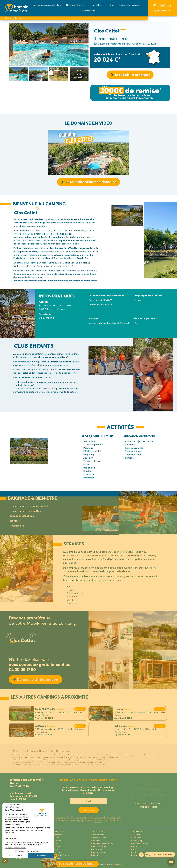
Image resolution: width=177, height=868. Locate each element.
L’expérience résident (131, 5)
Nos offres (98, 5)
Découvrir (80, 709)
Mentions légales (149, 807)
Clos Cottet (20, 18)
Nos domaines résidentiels (47, 5)
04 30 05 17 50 (164, 10)
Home (8, 18)
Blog (112, 5)
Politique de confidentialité (148, 803)
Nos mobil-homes (76, 5)
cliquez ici (97, 822)
